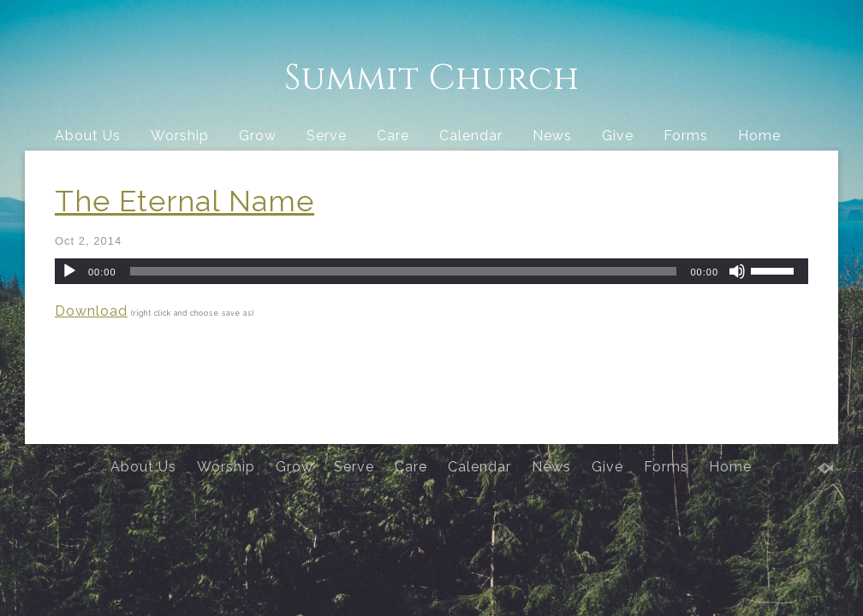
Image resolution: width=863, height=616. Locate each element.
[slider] (404, 271)
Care (393, 136)
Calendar (471, 136)
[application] (431, 271)
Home (759, 136)
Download (91, 311)
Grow (258, 136)
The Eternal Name (185, 201)
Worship (180, 136)
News (552, 136)
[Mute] (737, 271)
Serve (327, 136)
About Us (88, 136)
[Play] (69, 271)
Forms (686, 136)
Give (618, 136)
